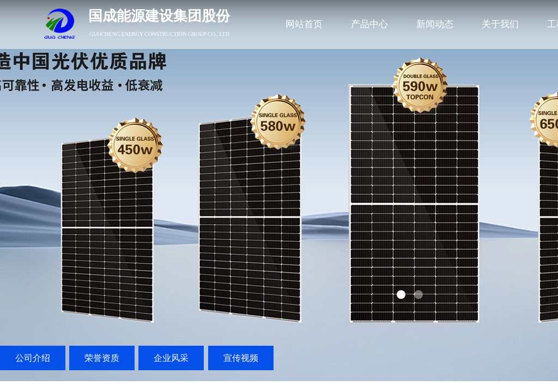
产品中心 (369, 24)
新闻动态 (435, 24)
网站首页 (304, 24)
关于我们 (500, 24)
